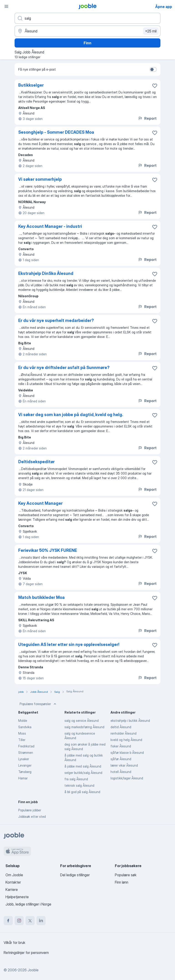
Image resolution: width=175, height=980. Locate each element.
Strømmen (26, 753)
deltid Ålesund (121, 727)
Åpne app (164, 7)
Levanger (25, 765)
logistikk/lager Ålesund (127, 778)
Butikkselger (31, 85)
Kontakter (13, 882)
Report (147, 118)
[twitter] (30, 921)
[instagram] (19, 921)
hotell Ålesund (121, 772)
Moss (22, 733)
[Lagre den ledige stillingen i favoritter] (155, 86)
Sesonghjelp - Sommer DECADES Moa (56, 132)
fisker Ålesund (121, 746)
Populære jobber (30, 810)
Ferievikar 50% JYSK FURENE (48, 550)
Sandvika (25, 727)
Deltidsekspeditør (36, 462)
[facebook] (8, 921)
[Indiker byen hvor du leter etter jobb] (87, 31)
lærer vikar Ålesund (124, 765)
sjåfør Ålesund (121, 759)
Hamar (23, 778)
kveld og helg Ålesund (126, 740)
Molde (23, 721)
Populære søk (126, 875)
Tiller (22, 740)
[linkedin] (41, 921)
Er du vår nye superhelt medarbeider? (56, 320)
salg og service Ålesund (82, 721)
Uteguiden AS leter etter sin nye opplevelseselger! (69, 644)
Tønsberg (25, 772)
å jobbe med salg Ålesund (83, 766)
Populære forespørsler (38, 704)
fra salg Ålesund (76, 779)
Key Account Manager (40, 503)
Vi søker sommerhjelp (40, 179)
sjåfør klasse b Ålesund (127, 753)
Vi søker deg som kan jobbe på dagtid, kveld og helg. (71, 415)
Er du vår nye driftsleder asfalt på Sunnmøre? (64, 368)
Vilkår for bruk (14, 943)
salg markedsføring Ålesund (84, 727)
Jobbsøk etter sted (32, 817)
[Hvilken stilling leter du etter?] (87, 18)
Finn (87, 43)
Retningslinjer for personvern (26, 953)
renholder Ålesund (124, 733)
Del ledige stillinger (75, 875)
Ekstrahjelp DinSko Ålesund (46, 273)
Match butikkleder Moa (41, 597)
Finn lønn (122, 882)
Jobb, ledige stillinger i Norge (28, 904)
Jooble (33, 970)
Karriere (12, 890)
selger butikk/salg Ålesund (83, 773)
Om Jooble (14, 875)
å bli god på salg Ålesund (82, 792)
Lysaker (24, 759)
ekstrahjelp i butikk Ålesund (130, 721)
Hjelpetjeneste (17, 897)
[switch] (153, 69)
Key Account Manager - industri (50, 226)
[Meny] (6, 6)
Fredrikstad (26, 746)
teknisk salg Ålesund (79, 785)
